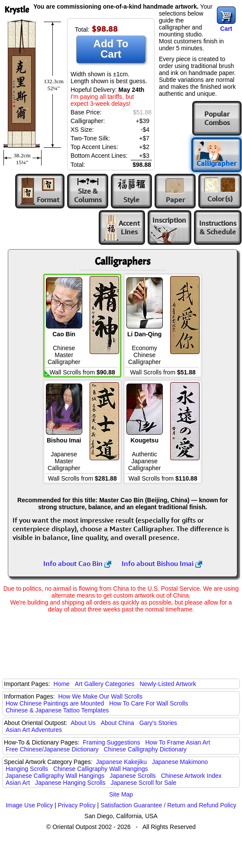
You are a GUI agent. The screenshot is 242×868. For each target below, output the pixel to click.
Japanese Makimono (180, 762)
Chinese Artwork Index (191, 776)
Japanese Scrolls (133, 776)
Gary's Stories (158, 723)
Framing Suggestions (111, 742)
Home (62, 684)
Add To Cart (111, 49)
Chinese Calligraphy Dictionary (145, 749)
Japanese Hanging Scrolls (70, 783)
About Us (83, 723)
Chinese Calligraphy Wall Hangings (101, 769)
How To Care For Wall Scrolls (148, 703)
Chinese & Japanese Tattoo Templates (57, 710)
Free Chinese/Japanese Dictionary (52, 749)
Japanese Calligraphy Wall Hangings (55, 776)
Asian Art (18, 783)
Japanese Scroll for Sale (143, 783)
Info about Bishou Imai (162, 563)
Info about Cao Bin (77, 563)
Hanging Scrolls (27, 769)
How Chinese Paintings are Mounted (55, 703)
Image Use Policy (29, 805)
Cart (226, 29)
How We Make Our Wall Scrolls (100, 696)
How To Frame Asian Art (177, 742)
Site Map (121, 794)
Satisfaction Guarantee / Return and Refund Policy (168, 805)
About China (118, 723)
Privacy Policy (77, 805)
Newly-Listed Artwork (168, 684)
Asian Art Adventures (34, 730)
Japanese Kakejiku (122, 762)
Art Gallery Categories (105, 684)
